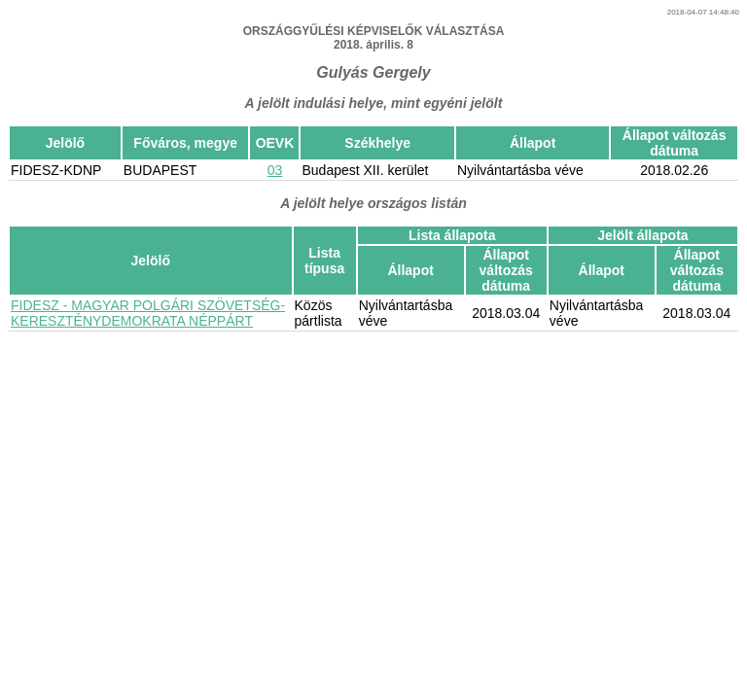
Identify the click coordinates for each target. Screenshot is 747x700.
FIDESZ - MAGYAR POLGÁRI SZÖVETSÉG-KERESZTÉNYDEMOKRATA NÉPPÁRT (148, 313)
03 (275, 170)
